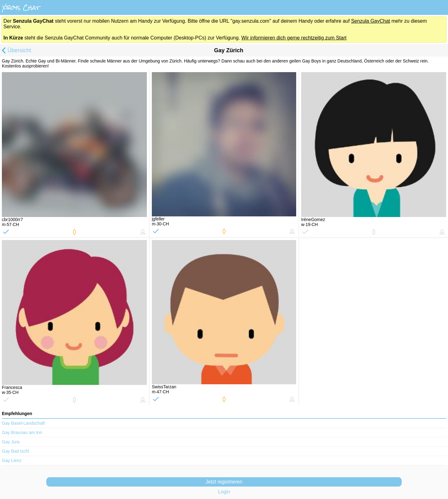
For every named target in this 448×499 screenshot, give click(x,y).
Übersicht (16, 51)
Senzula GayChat (370, 21)
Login (224, 492)
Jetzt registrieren (224, 482)
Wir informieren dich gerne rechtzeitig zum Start (294, 38)
